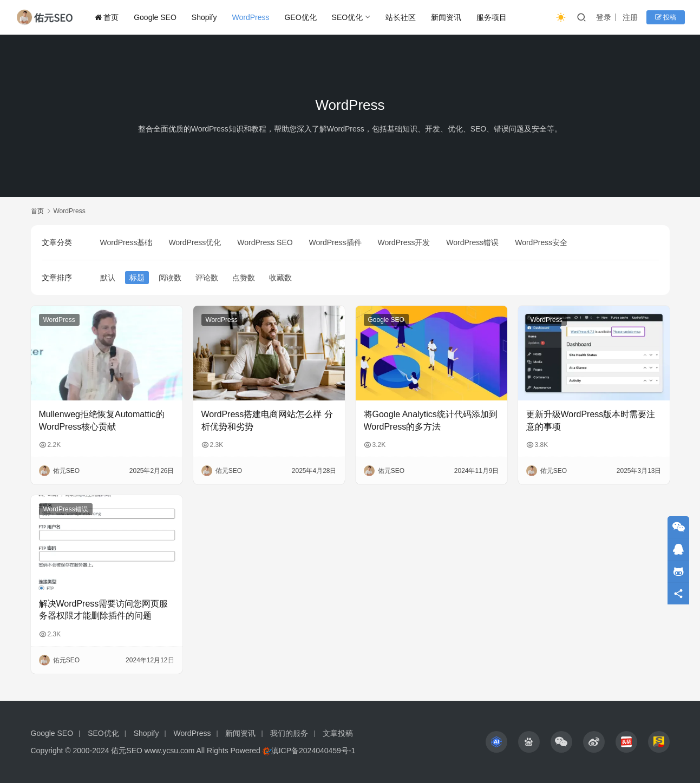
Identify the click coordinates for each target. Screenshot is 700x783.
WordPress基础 (126, 242)
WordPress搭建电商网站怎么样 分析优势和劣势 (267, 420)
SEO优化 (348, 17)
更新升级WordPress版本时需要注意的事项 (591, 420)
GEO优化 (300, 17)
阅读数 (170, 278)
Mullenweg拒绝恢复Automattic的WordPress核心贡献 (102, 420)
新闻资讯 (446, 17)
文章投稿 (338, 733)
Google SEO (155, 17)
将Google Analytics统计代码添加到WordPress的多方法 (431, 420)
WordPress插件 (335, 242)
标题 (137, 278)
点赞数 (244, 278)
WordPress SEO (265, 242)
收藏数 (280, 278)
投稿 (666, 17)
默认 (108, 278)
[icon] (496, 742)
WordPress (251, 17)
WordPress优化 (195, 242)
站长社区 (401, 17)
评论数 (207, 278)
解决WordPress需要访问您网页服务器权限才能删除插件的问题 (104, 610)
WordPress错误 (472, 242)
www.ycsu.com (170, 751)
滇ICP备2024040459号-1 (313, 751)
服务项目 (492, 17)
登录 (604, 17)
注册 (630, 17)
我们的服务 (289, 733)
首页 (107, 17)
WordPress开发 (404, 242)
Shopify (204, 17)
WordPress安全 (541, 242)
